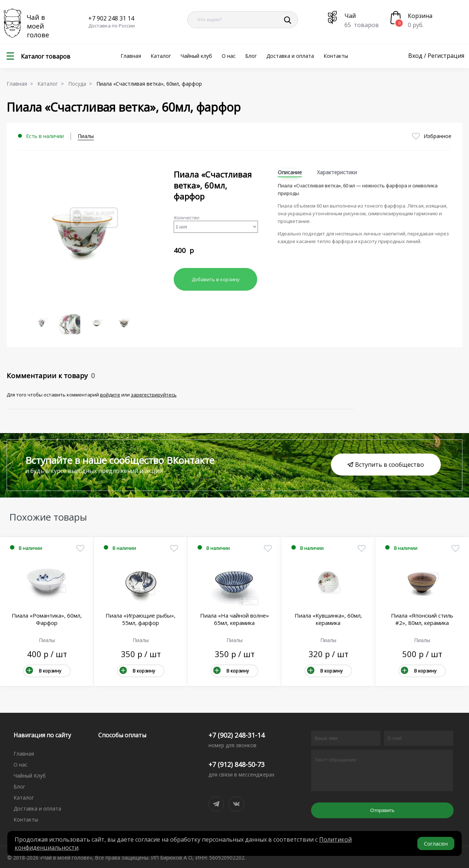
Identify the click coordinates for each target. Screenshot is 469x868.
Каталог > (52, 84)
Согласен (436, 843)
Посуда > (82, 84)
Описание (290, 172)
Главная (131, 56)
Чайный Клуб (30, 776)
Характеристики (337, 172)
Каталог (161, 56)
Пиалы (86, 136)
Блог (251, 56)
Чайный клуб (196, 56)
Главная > (21, 84)
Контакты (336, 56)
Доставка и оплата (290, 56)
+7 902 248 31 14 (111, 18)
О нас (229, 56)
